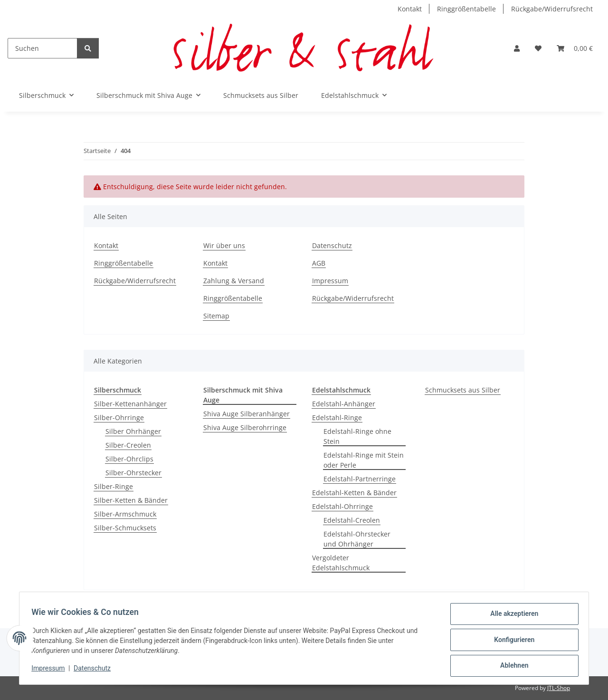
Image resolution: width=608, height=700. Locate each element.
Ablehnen (511, 666)
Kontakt (410, 9)
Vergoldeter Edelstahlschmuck (341, 563)
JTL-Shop (559, 688)
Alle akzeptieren (511, 617)
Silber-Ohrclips (129, 459)
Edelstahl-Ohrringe (342, 506)
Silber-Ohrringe (119, 417)
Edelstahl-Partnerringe (360, 479)
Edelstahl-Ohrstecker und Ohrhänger (357, 539)
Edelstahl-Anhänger (344, 404)
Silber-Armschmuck (125, 514)
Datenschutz (95, 671)
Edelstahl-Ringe (337, 417)
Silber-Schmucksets (125, 528)
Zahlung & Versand (234, 281)
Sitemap (216, 316)
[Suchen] (43, 48)
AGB (319, 263)
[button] (517, 48)
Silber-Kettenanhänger (130, 404)
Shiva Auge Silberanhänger (247, 414)
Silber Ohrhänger (133, 431)
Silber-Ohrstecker (133, 473)
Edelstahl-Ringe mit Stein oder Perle (364, 460)
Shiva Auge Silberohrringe (245, 427)
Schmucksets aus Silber (463, 390)
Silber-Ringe (114, 486)
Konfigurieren (511, 642)
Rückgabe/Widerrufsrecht (552, 9)
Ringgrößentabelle (466, 9)
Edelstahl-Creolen (352, 520)
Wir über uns (224, 245)
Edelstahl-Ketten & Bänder (354, 493)
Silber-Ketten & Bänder (131, 500)
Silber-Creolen (128, 445)
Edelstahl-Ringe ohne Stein (357, 436)
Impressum (51, 671)
